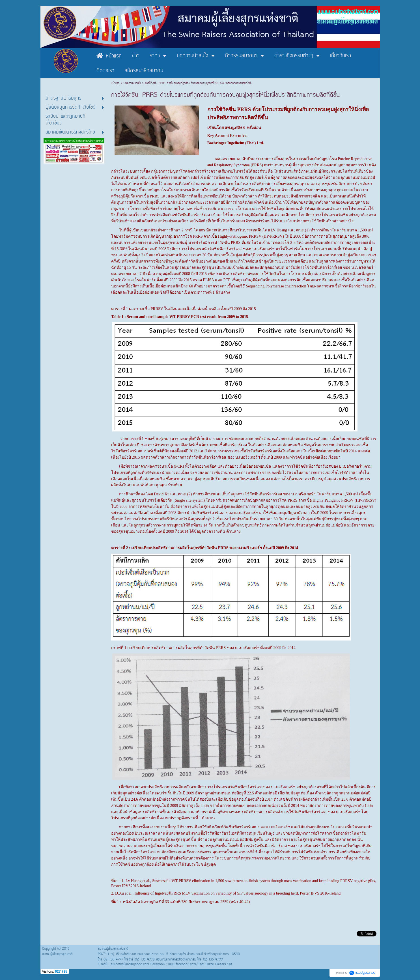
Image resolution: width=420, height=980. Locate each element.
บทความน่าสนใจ (132, 83)
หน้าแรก (116, 83)
